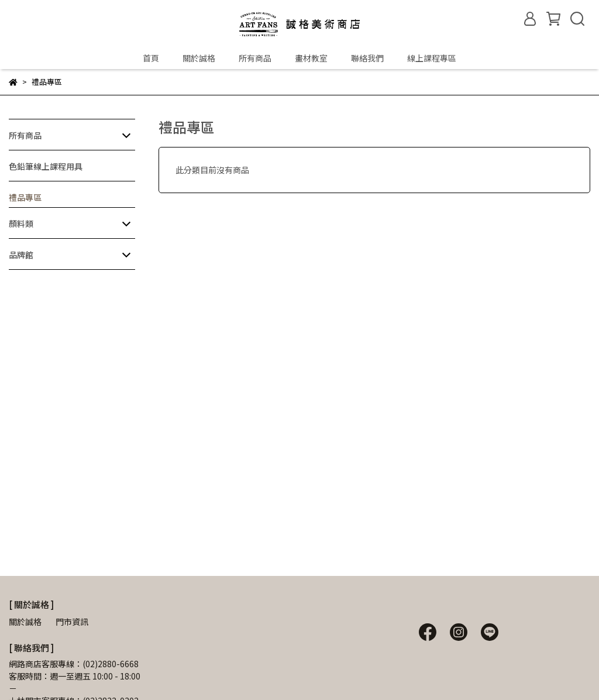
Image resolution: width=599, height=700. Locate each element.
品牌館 (21, 255)
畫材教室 (311, 58)
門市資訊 (72, 622)
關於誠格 (199, 58)
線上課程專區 (432, 58)
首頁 (151, 58)
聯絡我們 (367, 58)
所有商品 (255, 58)
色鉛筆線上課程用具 (46, 166)
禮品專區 (25, 197)
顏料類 (21, 224)
